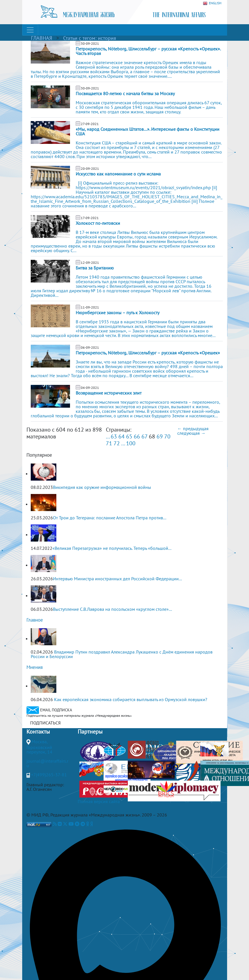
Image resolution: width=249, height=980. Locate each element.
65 (129, 436)
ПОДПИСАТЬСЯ (45, 723)
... (108, 436)
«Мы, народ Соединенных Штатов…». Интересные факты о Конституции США (148, 131)
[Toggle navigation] (30, 30)
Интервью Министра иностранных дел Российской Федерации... (117, 579)
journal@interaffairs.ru (47, 763)
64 (122, 436)
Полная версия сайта (99, 801)
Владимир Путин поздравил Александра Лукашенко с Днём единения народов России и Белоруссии (122, 654)
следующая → (191, 433)
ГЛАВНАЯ (42, 38)
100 (131, 443)
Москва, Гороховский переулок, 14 (39, 747)
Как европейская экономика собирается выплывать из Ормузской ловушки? (131, 699)
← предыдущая (193, 428)
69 (160, 436)
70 (167, 436)
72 (117, 443)
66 (137, 436)
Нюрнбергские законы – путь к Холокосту (118, 313)
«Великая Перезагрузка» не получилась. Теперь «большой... (112, 548)
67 (144, 436)
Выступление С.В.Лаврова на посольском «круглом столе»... (112, 609)
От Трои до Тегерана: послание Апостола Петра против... (110, 518)
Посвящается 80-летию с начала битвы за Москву (125, 93)
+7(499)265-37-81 (49, 775)
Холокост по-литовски (98, 223)
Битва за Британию (95, 268)
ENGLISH (212, 3)
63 (114, 436)
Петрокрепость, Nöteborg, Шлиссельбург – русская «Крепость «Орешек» (148, 353)
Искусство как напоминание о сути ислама (118, 174)
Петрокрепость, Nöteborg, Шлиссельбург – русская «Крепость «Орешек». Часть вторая (148, 51)
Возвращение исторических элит (109, 393)
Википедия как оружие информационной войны (102, 487)
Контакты (38, 732)
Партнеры (90, 732)
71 (109, 443)
